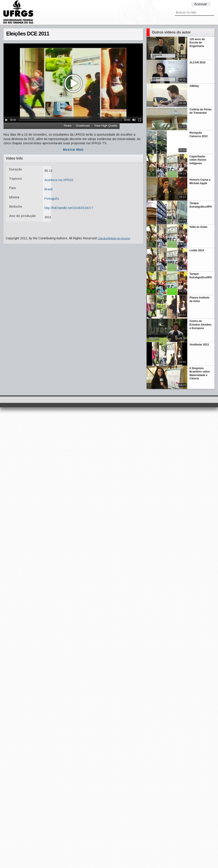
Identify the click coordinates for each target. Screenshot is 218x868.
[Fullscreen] (140, 120)
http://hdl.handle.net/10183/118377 (69, 208)
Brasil (48, 189)
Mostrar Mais (73, 150)
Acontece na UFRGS (59, 180)
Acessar (201, 4)
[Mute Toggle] (134, 120)
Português (52, 199)
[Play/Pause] (6, 120)
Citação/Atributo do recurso (114, 238)
